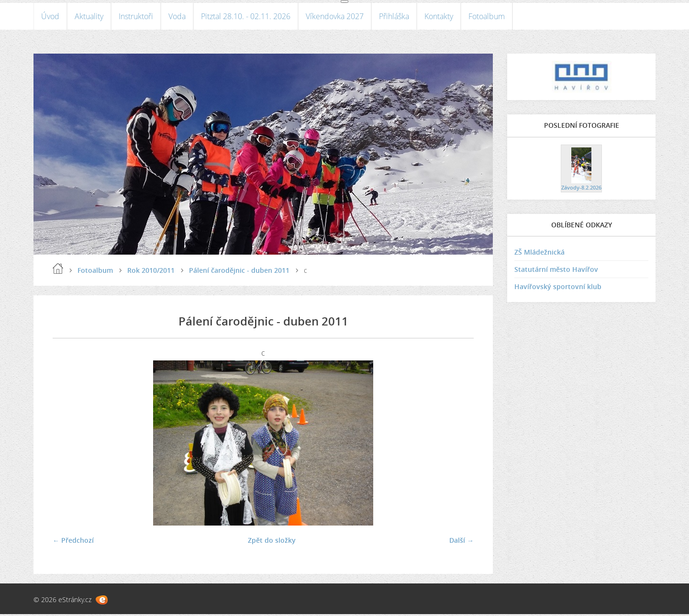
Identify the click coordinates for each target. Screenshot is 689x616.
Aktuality (89, 17)
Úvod (50, 17)
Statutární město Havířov (556, 272)
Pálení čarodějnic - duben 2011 (239, 272)
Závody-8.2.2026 (581, 189)
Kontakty (439, 17)
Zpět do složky (272, 542)
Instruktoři (136, 17)
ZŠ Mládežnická (539, 254)
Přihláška (394, 17)
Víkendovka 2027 (335, 17)
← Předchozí (73, 542)
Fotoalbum (487, 17)
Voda (177, 17)
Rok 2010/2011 (151, 272)
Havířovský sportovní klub (558, 289)
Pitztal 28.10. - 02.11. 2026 (246, 17)
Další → (461, 542)
